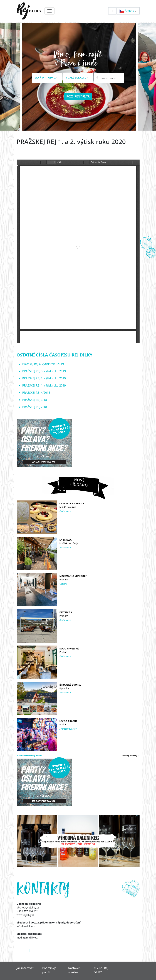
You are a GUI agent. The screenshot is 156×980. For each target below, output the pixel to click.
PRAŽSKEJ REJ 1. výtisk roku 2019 (44, 385)
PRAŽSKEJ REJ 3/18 (35, 400)
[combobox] (47, 78)
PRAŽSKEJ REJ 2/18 (35, 407)
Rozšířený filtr (78, 96)
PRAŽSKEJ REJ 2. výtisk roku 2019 (44, 378)
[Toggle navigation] (49, 11)
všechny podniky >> (131, 756)
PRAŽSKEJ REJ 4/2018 (36, 393)
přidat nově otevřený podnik (29, 756)
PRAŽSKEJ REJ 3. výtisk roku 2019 (44, 371)
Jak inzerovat (25, 968)
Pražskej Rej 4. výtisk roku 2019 (43, 364)
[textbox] (45, 78)
